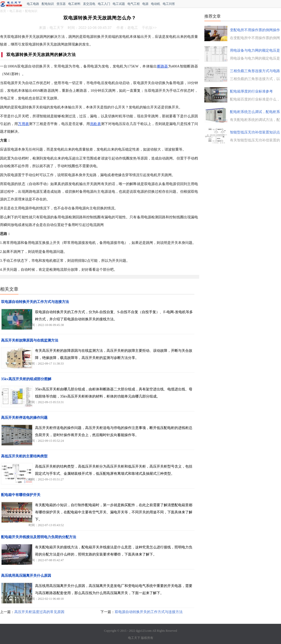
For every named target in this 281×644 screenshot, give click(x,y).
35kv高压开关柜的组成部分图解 (26, 379)
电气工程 (134, 4)
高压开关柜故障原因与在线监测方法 (30, 340)
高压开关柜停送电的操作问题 (24, 418)
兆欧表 (95, 124)
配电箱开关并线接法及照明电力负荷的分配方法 (39, 537)
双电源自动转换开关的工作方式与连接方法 (35, 302)
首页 (3, 11)
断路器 (163, 66)
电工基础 (16, 11)
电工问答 (169, 4)
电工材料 (74, 4)
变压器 (61, 4)
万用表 (23, 124)
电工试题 (119, 4)
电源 (145, 4)
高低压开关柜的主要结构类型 (24, 456)
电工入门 (104, 4)
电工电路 (33, 4)
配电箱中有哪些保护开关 (21, 495)
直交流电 (89, 4)
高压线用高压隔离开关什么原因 (26, 576)
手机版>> (149, 28)
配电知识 (48, 4)
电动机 (156, 4)
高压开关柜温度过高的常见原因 (39, 612)
